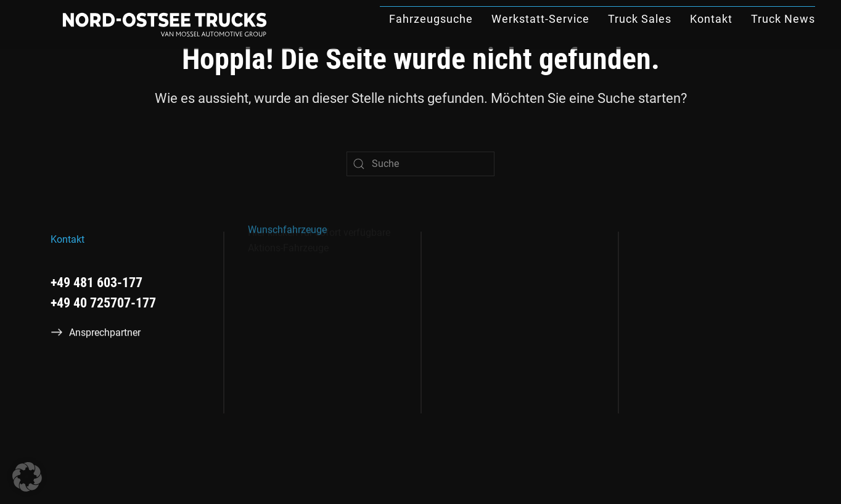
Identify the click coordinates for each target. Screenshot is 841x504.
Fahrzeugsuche (431, 19)
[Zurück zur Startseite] (165, 25)
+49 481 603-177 (96, 282)
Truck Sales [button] (640, 19)
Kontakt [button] (711, 19)
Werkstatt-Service (540, 19)
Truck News (783, 19)
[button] (27, 477)
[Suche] (420, 164)
